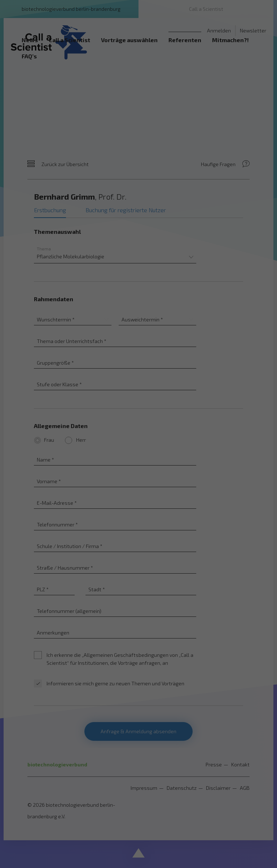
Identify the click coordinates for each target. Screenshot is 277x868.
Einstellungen (74, 413)
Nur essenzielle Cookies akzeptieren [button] (138, 497)
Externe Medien (205, 430)
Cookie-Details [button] (106, 534)
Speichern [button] (138, 476)
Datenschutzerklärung (118, 406)
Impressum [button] (175, 534)
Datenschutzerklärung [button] (142, 534)
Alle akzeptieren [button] (139, 455)
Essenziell (62, 430)
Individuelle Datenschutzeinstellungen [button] (139, 518)
